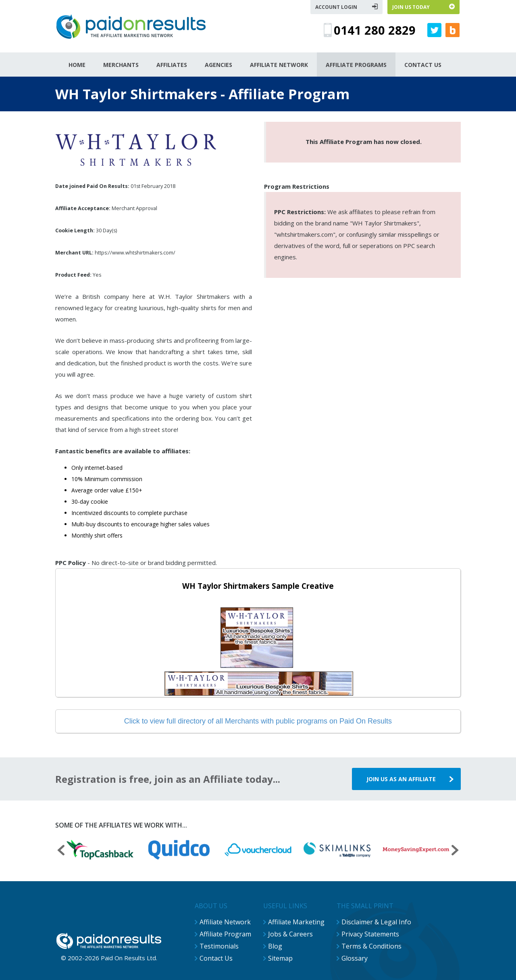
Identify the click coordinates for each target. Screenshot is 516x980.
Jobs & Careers (290, 934)
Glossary (355, 958)
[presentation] (61, 851)
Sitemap (280, 958)
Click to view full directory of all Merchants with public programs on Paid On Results (258, 721)
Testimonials (219, 946)
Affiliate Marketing (296, 922)
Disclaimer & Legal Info (376, 922)
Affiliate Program (225, 934)
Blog (275, 946)
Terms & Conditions (371, 946)
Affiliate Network (225, 922)
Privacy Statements (370, 934)
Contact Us (216, 958)
